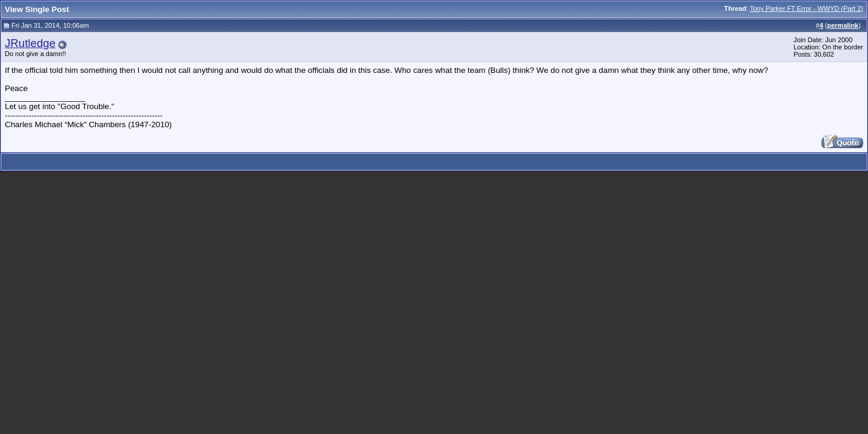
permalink (843, 25)
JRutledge (30, 43)
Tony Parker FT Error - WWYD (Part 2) (807, 8)
